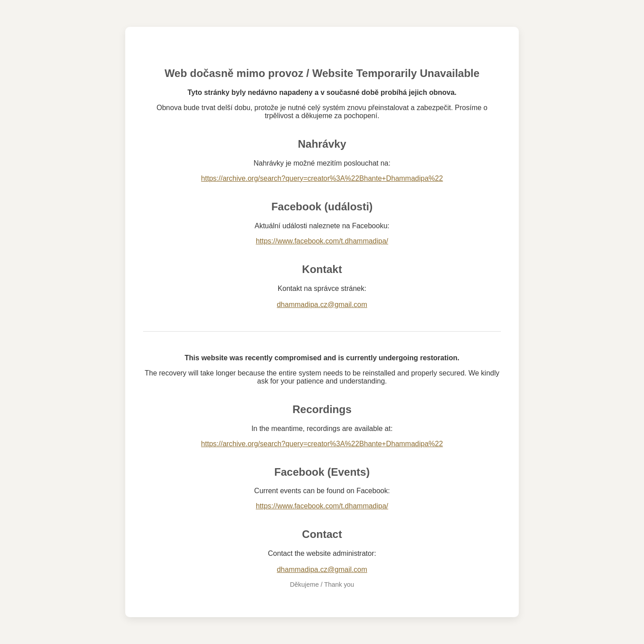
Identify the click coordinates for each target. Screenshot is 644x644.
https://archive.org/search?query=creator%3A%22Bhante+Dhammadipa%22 (322, 178)
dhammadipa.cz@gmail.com (322, 305)
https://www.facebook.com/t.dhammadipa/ (322, 241)
